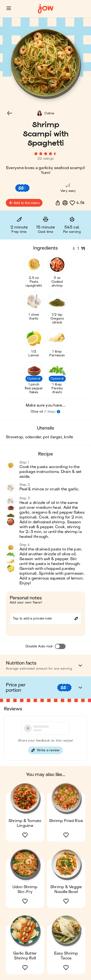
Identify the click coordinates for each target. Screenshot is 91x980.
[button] (9, 8)
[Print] (65, 203)
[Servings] (79, 249)
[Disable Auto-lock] (60, 646)
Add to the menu (24, 203)
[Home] (46, 9)
